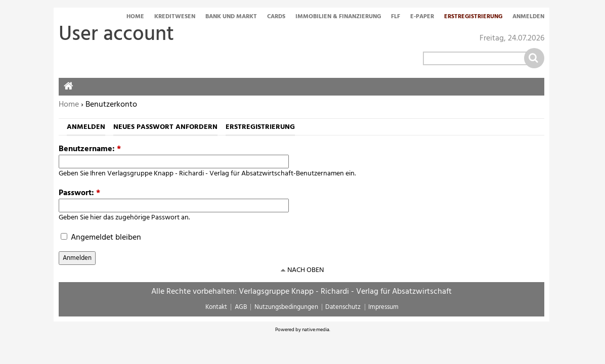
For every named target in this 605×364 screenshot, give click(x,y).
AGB (241, 307)
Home (135, 17)
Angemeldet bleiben (101, 238)
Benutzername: (90, 149)
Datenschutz (343, 307)
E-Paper (422, 17)
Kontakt (216, 307)
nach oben (306, 270)
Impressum (383, 307)
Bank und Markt (231, 17)
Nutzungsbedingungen (286, 307)
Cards (276, 17)
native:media (316, 330)
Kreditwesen (175, 17)
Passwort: (79, 193)
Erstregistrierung (473, 17)
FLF (396, 17)
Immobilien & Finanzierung (338, 17)
